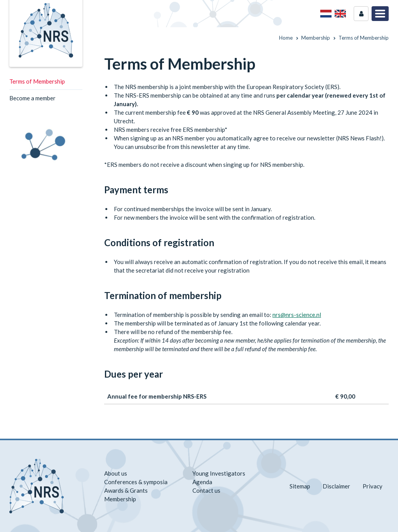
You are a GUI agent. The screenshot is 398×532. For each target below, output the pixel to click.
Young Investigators (219, 473)
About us (116, 473)
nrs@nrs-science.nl (297, 315)
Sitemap (300, 486)
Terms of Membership (37, 81)
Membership (120, 499)
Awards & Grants (126, 490)
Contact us (206, 490)
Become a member (32, 98)
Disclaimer (336, 486)
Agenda (202, 482)
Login (361, 14)
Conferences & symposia (136, 482)
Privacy (373, 486)
